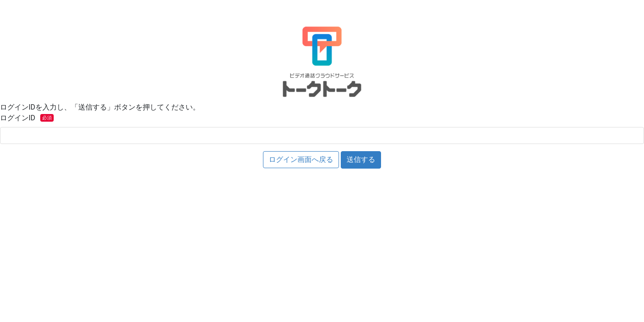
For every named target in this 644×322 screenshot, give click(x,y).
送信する (361, 159)
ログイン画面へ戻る (301, 159)
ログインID (28, 118)
